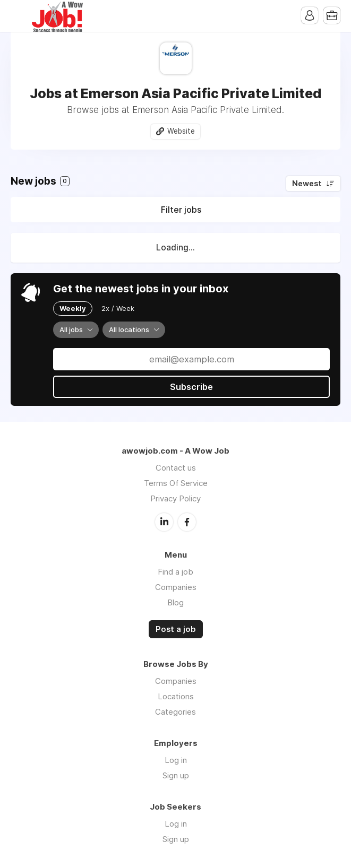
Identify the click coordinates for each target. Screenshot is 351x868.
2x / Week (118, 308)
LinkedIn (164, 522)
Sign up (176, 775)
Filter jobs (181, 210)
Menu (19, 16)
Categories (175, 712)
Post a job (176, 629)
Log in (176, 760)
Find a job (175, 572)
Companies (176, 587)
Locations (176, 696)
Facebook (187, 522)
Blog (175, 602)
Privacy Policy (175, 498)
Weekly (73, 308)
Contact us (176, 468)
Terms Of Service (176, 483)
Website (181, 131)
